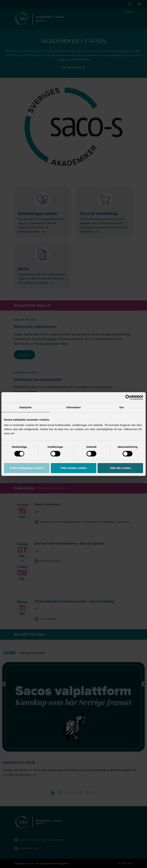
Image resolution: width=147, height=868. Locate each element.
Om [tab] (121, 407)
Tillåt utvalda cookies (73, 468)
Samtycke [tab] (26, 407)
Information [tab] (73, 407)
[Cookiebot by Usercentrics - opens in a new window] (128, 397)
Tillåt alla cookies (120, 468)
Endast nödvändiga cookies (27, 468)
